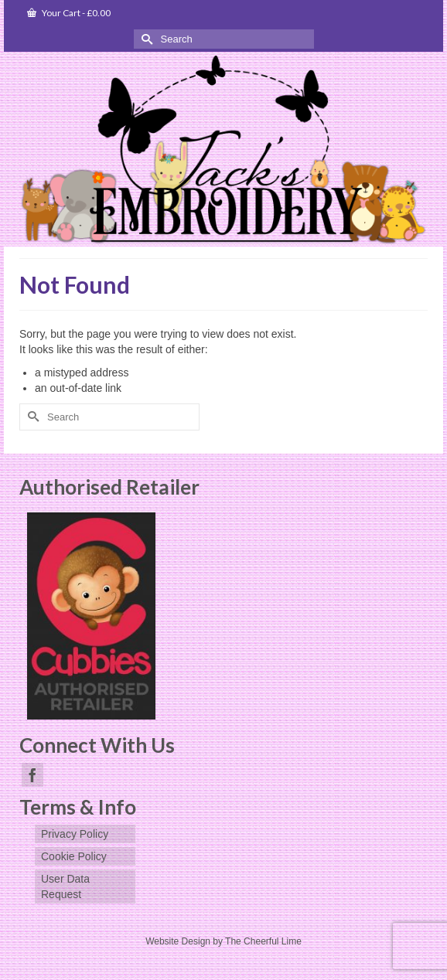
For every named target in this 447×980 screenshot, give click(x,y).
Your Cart (69, 13)
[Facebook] (32, 775)
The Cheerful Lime (263, 941)
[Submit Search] (145, 39)
